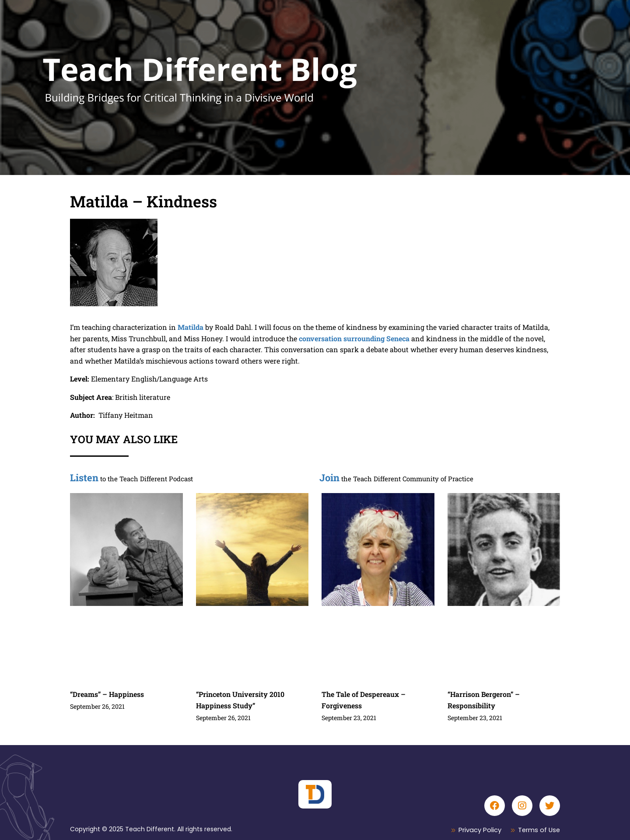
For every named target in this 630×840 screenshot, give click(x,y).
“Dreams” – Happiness (107, 694)
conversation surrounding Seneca (354, 338)
